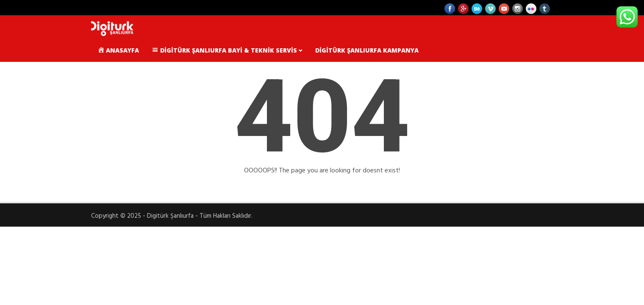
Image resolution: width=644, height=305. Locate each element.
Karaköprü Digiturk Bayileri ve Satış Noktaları (180, 73)
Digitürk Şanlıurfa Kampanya (367, 50)
